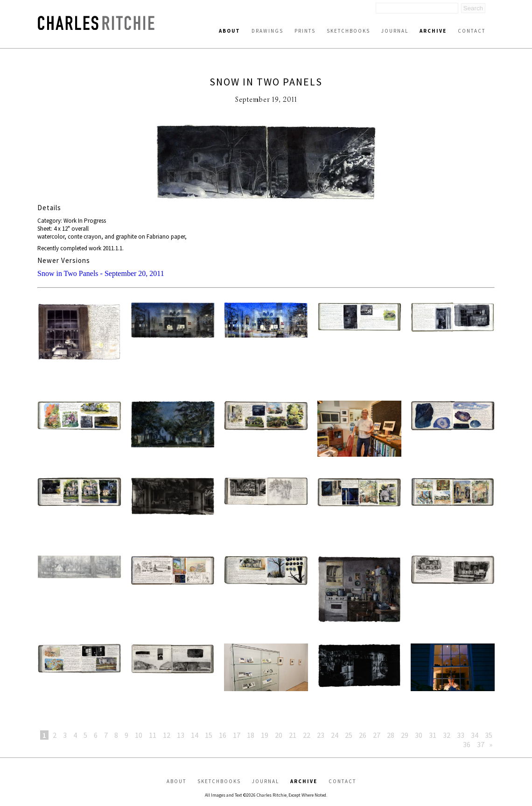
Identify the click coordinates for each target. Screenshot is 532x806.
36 (467, 744)
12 (167, 735)
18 (251, 735)
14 (195, 735)
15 (209, 735)
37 (481, 744)
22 (307, 735)
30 (419, 735)
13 (181, 735)
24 (335, 735)
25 (349, 735)
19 (265, 735)
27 (377, 735)
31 (433, 735)
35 (489, 735)
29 (405, 735)
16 (223, 735)
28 (391, 735)
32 (447, 735)
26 (363, 735)
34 (475, 735)
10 (139, 735)
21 (293, 735)
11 (153, 735)
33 (461, 735)
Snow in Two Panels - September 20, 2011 (101, 273)
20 (279, 735)
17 (237, 735)
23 (321, 735)
